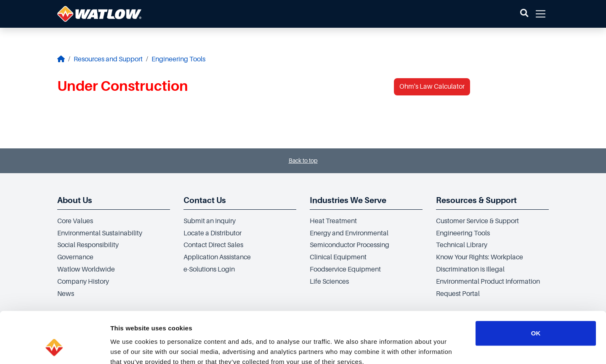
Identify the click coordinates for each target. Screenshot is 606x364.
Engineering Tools (178, 59)
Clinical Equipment (338, 257)
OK (536, 285)
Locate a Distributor (213, 233)
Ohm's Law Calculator (432, 87)
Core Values (75, 221)
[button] (524, 14)
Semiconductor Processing (350, 245)
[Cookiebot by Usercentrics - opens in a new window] (54, 348)
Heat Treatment (333, 221)
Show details (442, 347)
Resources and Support (108, 59)
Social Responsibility (88, 245)
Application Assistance (217, 257)
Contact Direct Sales (213, 245)
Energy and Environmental (349, 233)
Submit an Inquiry (210, 221)
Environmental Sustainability (100, 233)
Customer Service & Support (477, 221)
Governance (75, 257)
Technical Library (462, 245)
